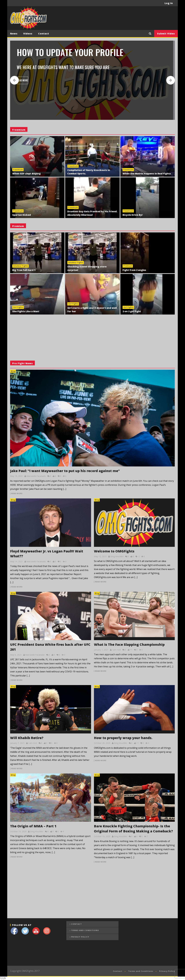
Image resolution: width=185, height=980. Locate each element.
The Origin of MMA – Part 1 (33, 826)
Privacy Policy (80, 937)
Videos (28, 34)
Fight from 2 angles (134, 270)
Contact (44, 34)
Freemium (18, 170)
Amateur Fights (21, 266)
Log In (169, 3)
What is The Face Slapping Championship (129, 644)
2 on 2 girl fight (132, 311)
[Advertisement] (122, 18)
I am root (116, 650)
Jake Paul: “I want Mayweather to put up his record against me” (65, 471)
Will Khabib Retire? (27, 738)
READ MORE (24, 80)
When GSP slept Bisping (26, 174)
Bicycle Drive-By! (133, 215)
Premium (128, 266)
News (14, 34)
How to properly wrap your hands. (123, 738)
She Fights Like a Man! (26, 311)
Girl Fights (18, 307)
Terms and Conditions (85, 930)
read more (17, 494)
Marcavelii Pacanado (36, 476)
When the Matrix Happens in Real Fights (147, 174)
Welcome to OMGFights (114, 551)
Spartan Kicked (22, 215)
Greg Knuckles (117, 556)
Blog (13, 371)
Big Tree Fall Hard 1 (24, 270)
